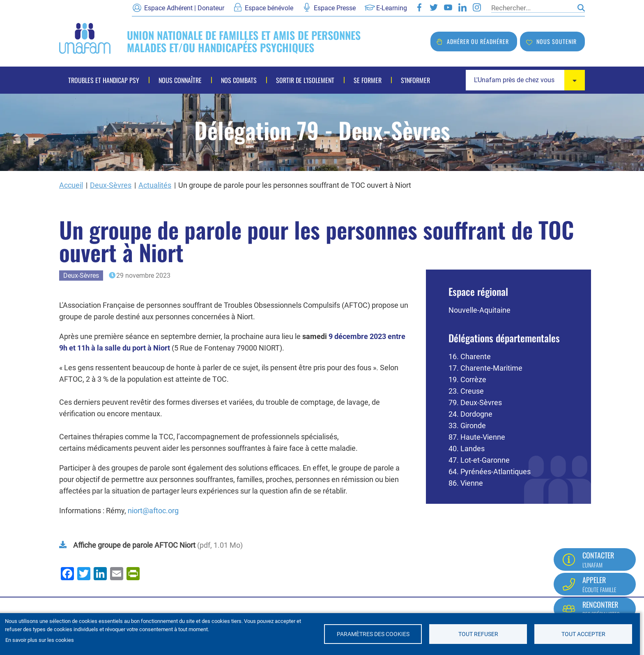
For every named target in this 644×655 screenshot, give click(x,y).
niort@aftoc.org (153, 511)
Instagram (477, 7)
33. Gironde (467, 426)
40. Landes (467, 449)
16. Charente (470, 356)
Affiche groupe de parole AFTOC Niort (134, 545)
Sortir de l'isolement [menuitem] (305, 80)
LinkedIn (462, 7)
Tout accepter (583, 634)
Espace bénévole (269, 8)
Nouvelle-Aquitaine (480, 310)
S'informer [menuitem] (415, 80)
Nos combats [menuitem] (239, 80)
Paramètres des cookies (373, 634)
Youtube (448, 7)
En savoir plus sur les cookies (40, 640)
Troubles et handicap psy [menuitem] (104, 80)
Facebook (419, 7)
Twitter (434, 7)
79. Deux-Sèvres (475, 402)
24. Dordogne (470, 414)
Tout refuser (478, 634)
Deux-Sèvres (111, 185)
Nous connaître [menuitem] (180, 80)
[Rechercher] (532, 8)
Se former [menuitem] (368, 80)
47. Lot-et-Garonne (479, 460)
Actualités (155, 185)
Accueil (71, 185)
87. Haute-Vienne (477, 437)
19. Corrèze (467, 379)
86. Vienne (466, 483)
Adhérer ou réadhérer (478, 41)
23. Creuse (466, 391)
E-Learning (392, 8)
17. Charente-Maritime (485, 368)
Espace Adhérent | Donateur (184, 8)
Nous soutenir (557, 41)
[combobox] (525, 80)
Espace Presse (335, 8)
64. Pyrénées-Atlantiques (490, 472)
